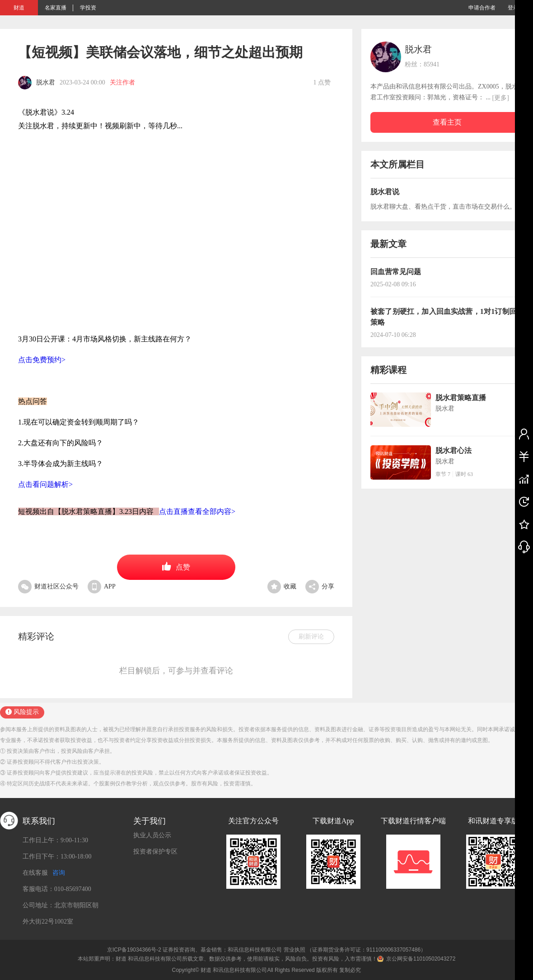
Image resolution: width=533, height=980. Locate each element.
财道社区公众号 (48, 586)
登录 (513, 8)
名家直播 (56, 8)
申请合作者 (482, 8)
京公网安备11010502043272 (421, 959)
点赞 (176, 566)
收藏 (282, 586)
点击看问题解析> (45, 484)
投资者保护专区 (155, 852)
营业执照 (295, 950)
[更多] (501, 98)
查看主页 (447, 122)
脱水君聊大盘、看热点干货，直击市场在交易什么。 (443, 207)
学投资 (88, 8)
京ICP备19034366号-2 (134, 950)
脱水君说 (385, 192)
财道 (19, 8)
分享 (320, 586)
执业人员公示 (152, 835)
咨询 (59, 873)
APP (102, 586)
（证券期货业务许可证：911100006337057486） (366, 950)
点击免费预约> (42, 360)
